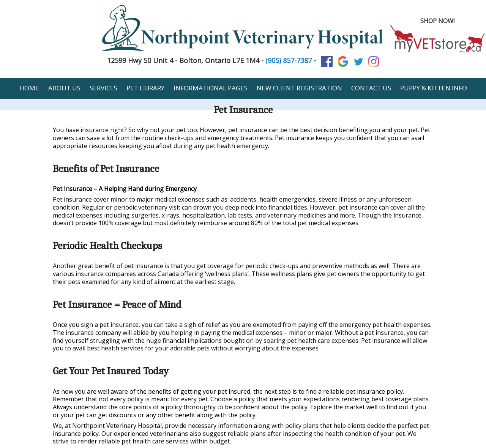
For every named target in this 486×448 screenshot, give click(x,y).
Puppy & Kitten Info (434, 88)
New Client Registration (299, 88)
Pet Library (145, 88)
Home (29, 88)
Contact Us (371, 88)
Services (103, 88)
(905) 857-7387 (289, 60)
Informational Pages (211, 88)
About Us (64, 88)
